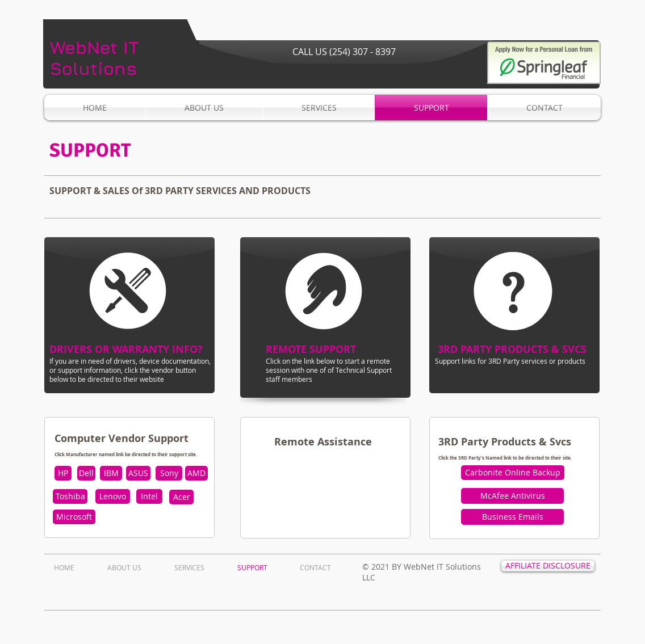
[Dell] (86, 473)
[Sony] (169, 473)
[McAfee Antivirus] (512, 496)
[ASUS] (138, 473)
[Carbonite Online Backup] (513, 473)
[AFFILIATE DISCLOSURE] (548, 566)
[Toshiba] (70, 496)
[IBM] (111, 473)
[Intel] (149, 496)
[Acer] (181, 497)
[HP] (63, 473)
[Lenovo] (113, 496)
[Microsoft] (74, 517)
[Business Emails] (512, 517)
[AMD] (196, 473)
